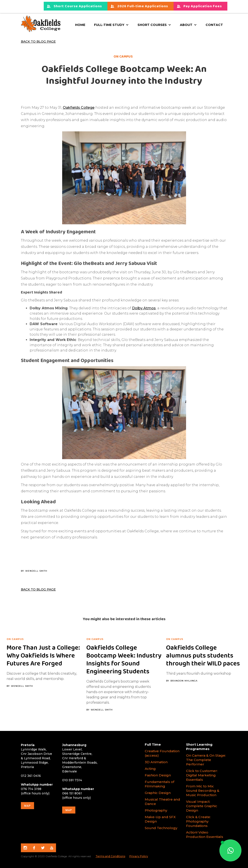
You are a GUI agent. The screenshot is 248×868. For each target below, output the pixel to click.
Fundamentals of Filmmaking (159, 784)
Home (80, 25)
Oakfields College (79, 108)
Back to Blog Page (38, 42)
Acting (150, 769)
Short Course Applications (78, 6)
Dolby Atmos (144, 308)
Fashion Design (158, 775)
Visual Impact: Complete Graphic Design (202, 806)
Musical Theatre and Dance (162, 802)
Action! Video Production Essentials (205, 834)
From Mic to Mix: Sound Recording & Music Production (203, 791)
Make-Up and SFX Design (160, 819)
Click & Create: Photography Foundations (198, 821)
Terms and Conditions (110, 856)
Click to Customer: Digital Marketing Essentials (202, 775)
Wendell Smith (36, 571)
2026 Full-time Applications (143, 6)
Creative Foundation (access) (162, 753)
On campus (15, 639)
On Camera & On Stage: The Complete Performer (206, 760)
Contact (214, 25)
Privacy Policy (139, 856)
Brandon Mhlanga (184, 681)
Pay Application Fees (203, 6)
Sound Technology (161, 828)
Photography (156, 810)
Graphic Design (158, 793)
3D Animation (156, 762)
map (27, 806)
